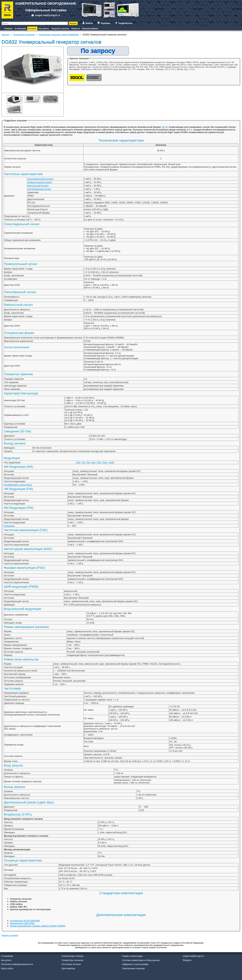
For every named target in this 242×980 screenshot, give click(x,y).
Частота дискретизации (17, 347)
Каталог (32, 29)
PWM (111, 462)
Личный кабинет (90, 29)
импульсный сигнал (38, 186)
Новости (76, 29)
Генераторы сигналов (72, 960)
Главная (8, 29)
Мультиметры (68, 968)
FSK (99, 462)
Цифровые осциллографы (135, 964)
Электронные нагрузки (133, 968)
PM (88, 462)
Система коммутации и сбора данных (141, 960)
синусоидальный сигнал (40, 179)
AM (78, 462)
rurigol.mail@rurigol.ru (47, 15)
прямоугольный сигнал (40, 182)
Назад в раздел (10, 935)
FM (83, 462)
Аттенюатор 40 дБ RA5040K (25, 921)
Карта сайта (7, 968)
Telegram (187, 960)
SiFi (163, 127)
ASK (93, 462)
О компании (20, 29)
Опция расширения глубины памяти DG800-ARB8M (38, 926)
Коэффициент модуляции (18, 485)
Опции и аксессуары (132, 956)
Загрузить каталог (60, 29)
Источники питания (71, 964)
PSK (105, 462)
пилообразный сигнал (39, 189)
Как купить (44, 29)
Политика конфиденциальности (17, 964)
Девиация (9, 526)
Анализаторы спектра (72, 956)
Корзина (106, 23)
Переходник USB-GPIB (22, 923)
